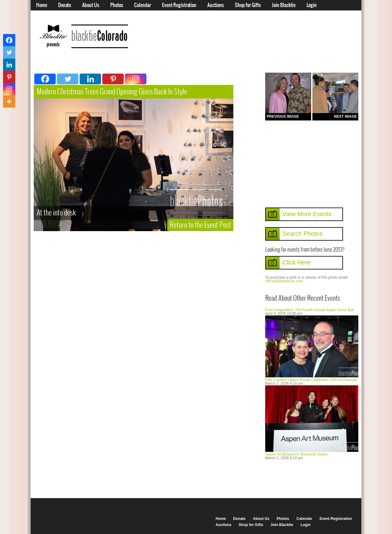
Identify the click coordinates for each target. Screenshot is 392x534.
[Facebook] (45, 79)
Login (312, 5)
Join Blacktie (284, 5)
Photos (117, 5)
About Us (91, 5)
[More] (9, 101)
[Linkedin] (90, 79)
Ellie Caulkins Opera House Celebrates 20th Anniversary (311, 380)
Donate (65, 5)
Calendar (143, 5)
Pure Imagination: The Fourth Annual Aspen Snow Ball (309, 310)
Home (42, 5)
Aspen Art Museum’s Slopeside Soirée (296, 454)
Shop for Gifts (248, 5)
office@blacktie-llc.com (284, 281)
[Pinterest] (113, 79)
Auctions (216, 5)
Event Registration (179, 5)
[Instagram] (136, 79)
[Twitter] (68, 79)
